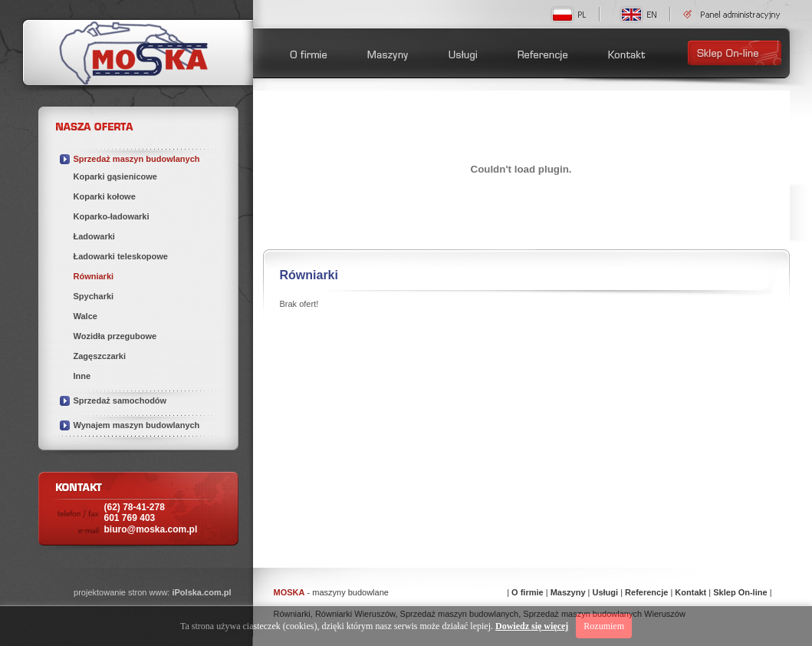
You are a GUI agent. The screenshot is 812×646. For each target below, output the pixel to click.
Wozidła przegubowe (115, 336)
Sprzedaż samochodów (120, 400)
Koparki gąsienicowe (115, 176)
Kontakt (690, 592)
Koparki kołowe (105, 196)
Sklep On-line (740, 592)
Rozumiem (604, 626)
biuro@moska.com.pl (151, 529)
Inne (82, 376)
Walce (85, 316)
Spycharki (94, 296)
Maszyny (568, 592)
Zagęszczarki (100, 356)
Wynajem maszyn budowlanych (137, 425)
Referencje (646, 592)
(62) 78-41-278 (135, 513)
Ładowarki (94, 236)
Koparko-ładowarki (112, 216)
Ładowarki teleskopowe (121, 256)
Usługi (605, 592)
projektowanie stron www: (152, 592)
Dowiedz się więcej (532, 626)
